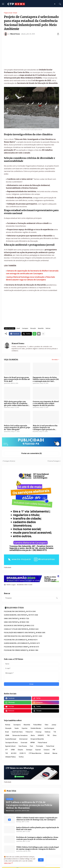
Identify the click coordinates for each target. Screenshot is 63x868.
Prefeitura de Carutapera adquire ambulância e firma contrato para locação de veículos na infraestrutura (37, 838)
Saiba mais (7, 863)
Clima (55, 735)
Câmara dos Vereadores (20, 735)
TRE (48, 735)
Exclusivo (47, 750)
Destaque (29, 750)
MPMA (33, 743)
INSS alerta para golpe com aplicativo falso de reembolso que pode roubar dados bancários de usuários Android (17, 404)
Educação (33, 328)
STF (6, 750)
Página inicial (8, 13)
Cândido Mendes (36, 728)
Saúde (17, 728)
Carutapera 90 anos (11, 743)
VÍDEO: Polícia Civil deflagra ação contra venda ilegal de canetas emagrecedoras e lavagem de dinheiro (37, 848)
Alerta (33, 735)
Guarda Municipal (11, 739)
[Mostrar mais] (43, 334)
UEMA (7, 735)
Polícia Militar (37, 725)
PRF (54, 750)
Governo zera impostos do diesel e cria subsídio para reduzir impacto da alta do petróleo (46, 403)
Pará (31, 746)
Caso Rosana (23, 746)
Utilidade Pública (10, 757)
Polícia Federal (42, 743)
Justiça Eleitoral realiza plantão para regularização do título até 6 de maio (38, 828)
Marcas (55, 753)
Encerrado (24, 743)
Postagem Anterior (9, 461)
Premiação (40, 746)
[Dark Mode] (55, 4)
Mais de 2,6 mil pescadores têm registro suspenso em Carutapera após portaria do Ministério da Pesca (45, 428)
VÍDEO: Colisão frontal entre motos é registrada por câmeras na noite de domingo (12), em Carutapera (37, 819)
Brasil (15, 13)
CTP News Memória (35, 753)
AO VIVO (14, 753)
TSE (7, 753)
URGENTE (41, 735)
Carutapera (25, 328)
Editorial (47, 753)
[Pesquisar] (60, 4)
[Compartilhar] (57, 34)
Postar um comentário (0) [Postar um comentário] (32, 453)
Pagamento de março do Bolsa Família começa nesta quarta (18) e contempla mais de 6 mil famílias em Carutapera (46, 379)
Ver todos (55, 360)
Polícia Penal (50, 746)
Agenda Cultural (10, 746)
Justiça (54, 725)
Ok (41, 860)
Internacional (23, 739)
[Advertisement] (31, 52)
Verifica (21, 757)
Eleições (20, 750)
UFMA (13, 750)
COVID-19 (23, 753)
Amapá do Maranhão (37, 739)
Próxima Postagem (54, 461)
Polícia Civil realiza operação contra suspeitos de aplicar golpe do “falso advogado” (17, 428)
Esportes (25, 728)
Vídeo (47, 725)
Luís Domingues (49, 728)
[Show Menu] (3, 4)
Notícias (48, 328)
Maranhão (41, 328)
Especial (38, 750)
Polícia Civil (29, 732)
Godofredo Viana (17, 732)
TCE (55, 732)
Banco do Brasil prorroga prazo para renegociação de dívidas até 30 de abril (17, 379)
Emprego (39, 732)
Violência (47, 732)
